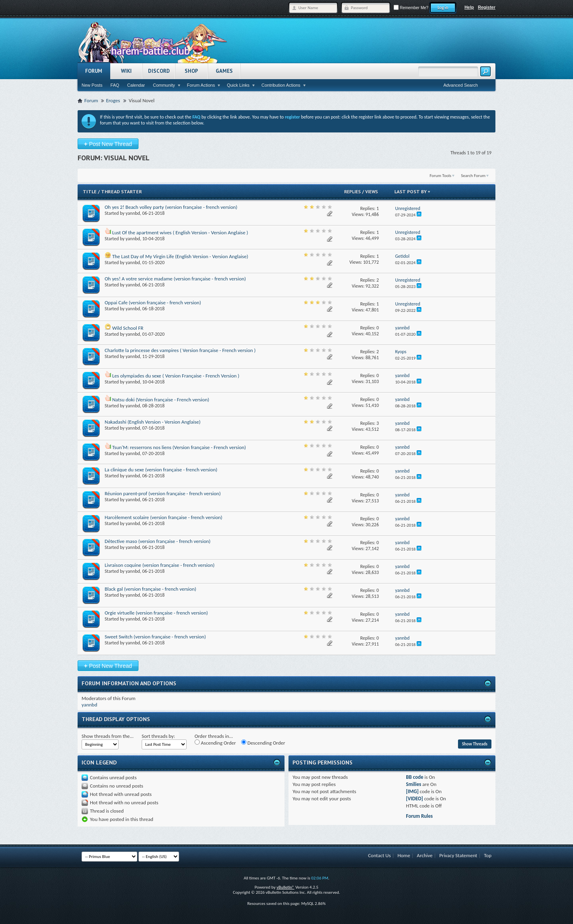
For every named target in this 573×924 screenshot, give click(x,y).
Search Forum (474, 176)
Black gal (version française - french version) (150, 589)
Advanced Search (461, 85)
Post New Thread (108, 144)
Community (164, 85)
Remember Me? (411, 8)
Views (372, 192)
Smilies (413, 784)
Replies (353, 192)
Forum (94, 71)
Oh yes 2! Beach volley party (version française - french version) (171, 207)
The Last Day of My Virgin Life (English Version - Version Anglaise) (180, 256)
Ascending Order (215, 743)
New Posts (92, 85)
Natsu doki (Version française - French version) (161, 400)
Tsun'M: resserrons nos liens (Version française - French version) (179, 447)
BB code (414, 777)
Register (487, 7)
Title (90, 192)
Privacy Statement (458, 855)
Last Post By (413, 192)
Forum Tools (440, 176)
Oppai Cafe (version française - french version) (153, 302)
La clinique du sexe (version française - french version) (161, 470)
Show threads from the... (108, 736)
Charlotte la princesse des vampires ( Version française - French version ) (180, 350)
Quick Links (238, 85)
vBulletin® (286, 887)
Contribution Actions (281, 85)
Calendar (136, 85)
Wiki (126, 71)
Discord (159, 71)
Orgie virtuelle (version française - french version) (156, 613)
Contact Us (379, 855)
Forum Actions (201, 85)
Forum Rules (419, 816)
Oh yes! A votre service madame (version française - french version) (175, 279)
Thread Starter (122, 192)
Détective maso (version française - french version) (158, 541)
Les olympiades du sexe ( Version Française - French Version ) (176, 376)
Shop (191, 71)
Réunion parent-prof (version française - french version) (163, 493)
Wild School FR (128, 328)
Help (469, 7)
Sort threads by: (158, 736)
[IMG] (412, 791)
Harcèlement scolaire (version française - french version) (164, 517)
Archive (425, 855)
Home (404, 855)
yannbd (133, 213)
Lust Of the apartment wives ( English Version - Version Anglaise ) (180, 232)
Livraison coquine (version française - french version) (160, 565)
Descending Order (263, 743)
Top (488, 855)
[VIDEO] (414, 799)
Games (224, 71)
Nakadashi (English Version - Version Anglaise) (153, 422)
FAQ (115, 85)
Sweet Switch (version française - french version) (155, 637)
